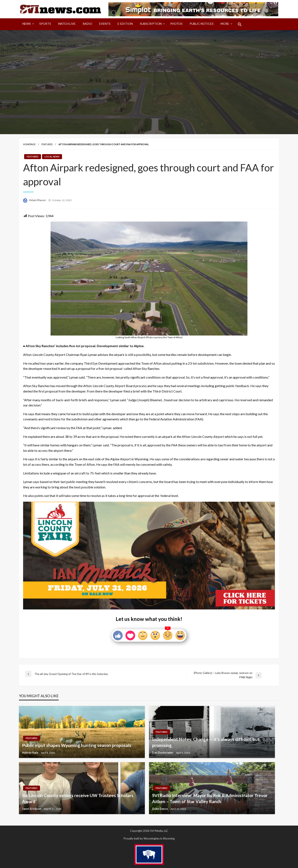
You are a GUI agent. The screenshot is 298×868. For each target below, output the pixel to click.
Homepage (29, 144)
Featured (47, 144)
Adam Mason (38, 200)
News (27, 24)
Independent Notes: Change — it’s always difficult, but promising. (206, 742)
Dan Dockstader (163, 753)
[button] (240, 24)
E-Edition (125, 24)
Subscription (151, 24)
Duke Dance (160, 809)
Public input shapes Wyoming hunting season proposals (77, 745)
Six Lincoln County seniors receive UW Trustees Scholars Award (78, 798)
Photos (176, 24)
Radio (87, 24)
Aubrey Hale (30, 753)
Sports (45, 24)
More (225, 24)
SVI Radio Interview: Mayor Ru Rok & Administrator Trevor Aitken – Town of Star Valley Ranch (210, 798)
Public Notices (202, 24)
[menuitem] (27, 24)
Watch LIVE (67, 24)
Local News (52, 157)
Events (105, 24)
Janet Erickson (32, 809)
